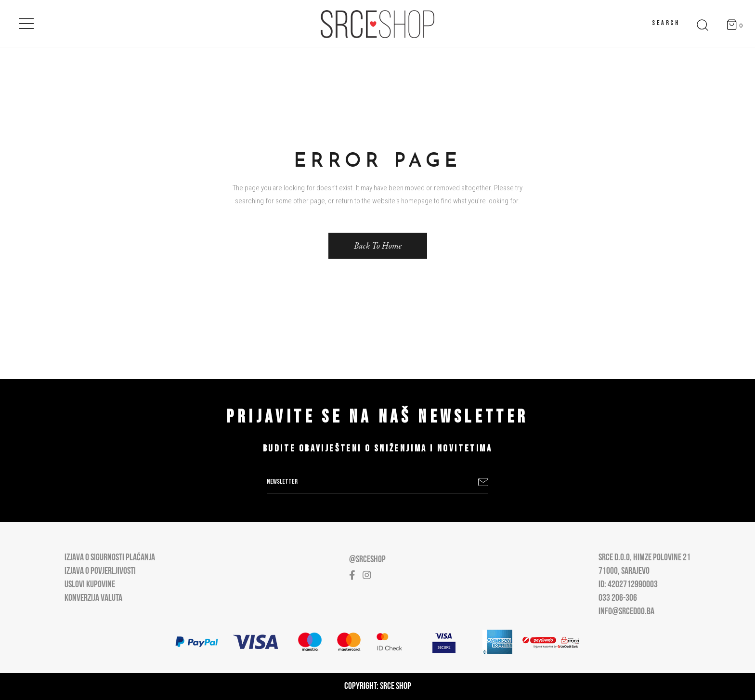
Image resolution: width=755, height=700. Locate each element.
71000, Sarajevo (624, 571)
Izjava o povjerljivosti (100, 571)
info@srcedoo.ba (626, 612)
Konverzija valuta (93, 598)
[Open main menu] (26, 22)
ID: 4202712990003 (628, 585)
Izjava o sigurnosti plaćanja (110, 558)
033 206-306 (618, 598)
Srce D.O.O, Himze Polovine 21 (644, 558)
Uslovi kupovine (90, 585)
